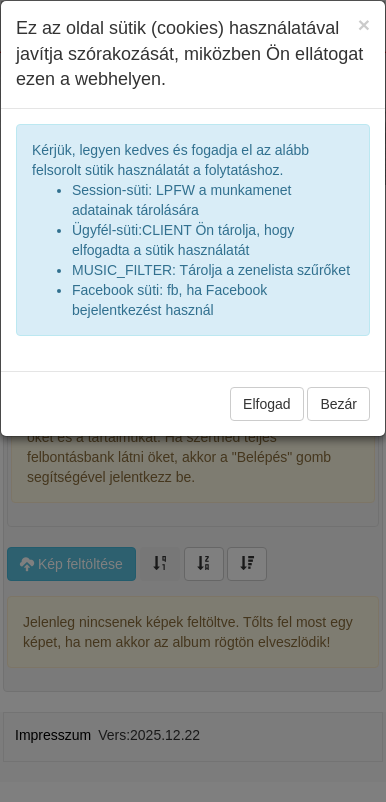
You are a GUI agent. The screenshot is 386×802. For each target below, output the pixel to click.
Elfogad (266, 404)
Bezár (338, 404)
